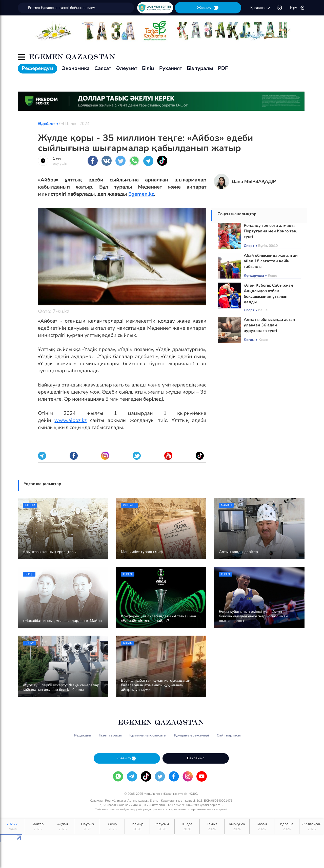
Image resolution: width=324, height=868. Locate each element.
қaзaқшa (260, 8)
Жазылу (208, 8)
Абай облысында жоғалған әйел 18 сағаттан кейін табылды (271, 261)
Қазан (262, 827)
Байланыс (196, 758)
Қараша (287, 827)
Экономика (76, 68)
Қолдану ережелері (192, 735)
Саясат (103, 68)
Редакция (83, 735)
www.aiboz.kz (70, 420)
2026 (13, 827)
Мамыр (137, 827)
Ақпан (62, 827)
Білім (148, 68)
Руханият (171, 68)
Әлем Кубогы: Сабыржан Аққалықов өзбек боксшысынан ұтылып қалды (268, 294)
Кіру (297, 8)
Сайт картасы (229, 735)
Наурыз (87, 827)
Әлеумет (127, 68)
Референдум (37, 68)
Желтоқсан (312, 827)
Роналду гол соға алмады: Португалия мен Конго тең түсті (270, 231)
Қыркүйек (237, 827)
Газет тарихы (110, 735)
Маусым (162, 827)
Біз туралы (200, 68)
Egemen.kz (141, 194)
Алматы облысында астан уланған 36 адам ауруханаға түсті (269, 325)
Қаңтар (37, 827)
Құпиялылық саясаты (148, 735)
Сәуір (112, 827)
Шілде (187, 827)
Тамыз (212, 827)
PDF (223, 68)
